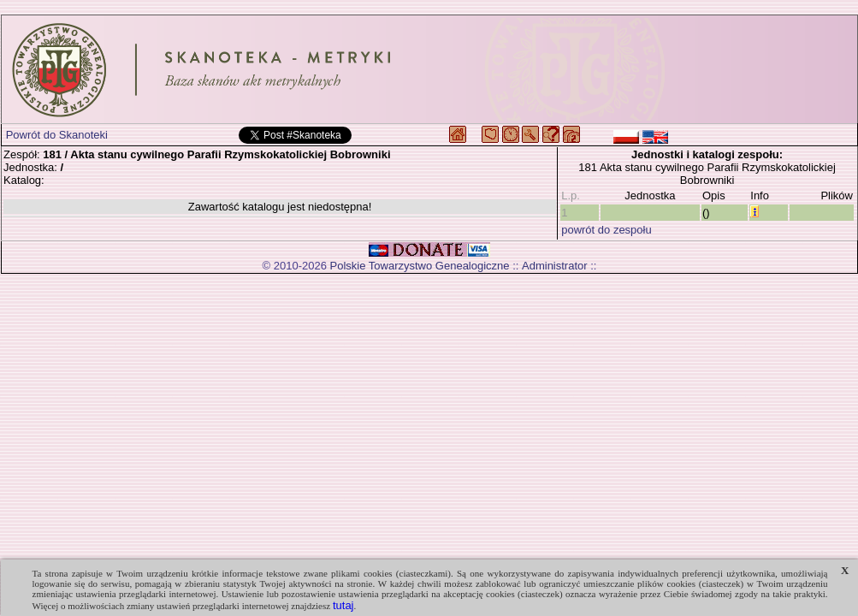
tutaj (343, 605)
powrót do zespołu (607, 230)
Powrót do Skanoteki (57, 135)
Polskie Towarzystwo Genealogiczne (420, 266)
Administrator (555, 266)
